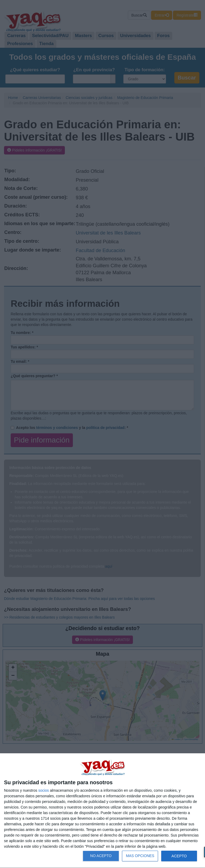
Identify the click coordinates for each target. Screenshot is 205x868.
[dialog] (102, 811)
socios (44, 790)
